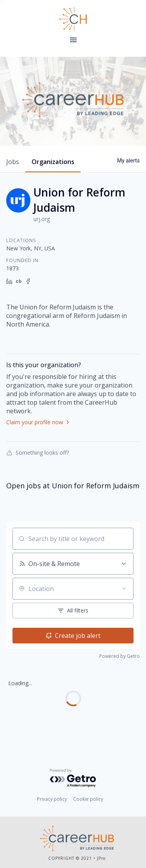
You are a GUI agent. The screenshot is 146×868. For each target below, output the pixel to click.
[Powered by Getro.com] (73, 778)
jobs (13, 162)
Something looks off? (38, 452)
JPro (101, 858)
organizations (53, 162)
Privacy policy (52, 799)
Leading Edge (73, 19)
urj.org (42, 219)
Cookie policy (88, 799)
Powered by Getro (120, 656)
